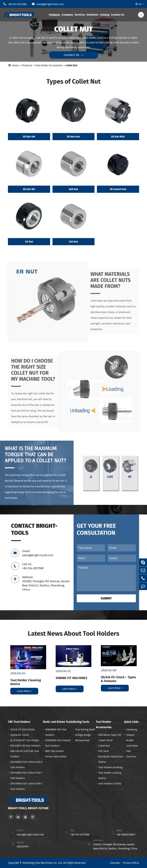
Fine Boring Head (85, 730)
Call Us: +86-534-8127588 (33, 566)
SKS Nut (73, 242)
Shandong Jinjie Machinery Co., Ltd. (42, 863)
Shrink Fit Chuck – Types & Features (118, 679)
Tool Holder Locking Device (110, 775)
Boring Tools (81, 722)
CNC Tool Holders (19, 722)
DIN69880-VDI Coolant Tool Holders (58, 743)
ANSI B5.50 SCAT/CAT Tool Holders (25, 754)
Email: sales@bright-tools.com (38, 553)
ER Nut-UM (29, 137)
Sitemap (115, 863)
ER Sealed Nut (118, 189)
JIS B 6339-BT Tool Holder (25, 740)
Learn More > (24, 691)
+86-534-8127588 (15, 4)
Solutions (92, 15)
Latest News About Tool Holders (73, 634)
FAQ (129, 751)
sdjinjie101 (23, 846)
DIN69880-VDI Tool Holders (56, 732)
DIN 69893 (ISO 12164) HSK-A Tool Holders (26, 765)
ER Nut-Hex (73, 137)
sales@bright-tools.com (48, 4)
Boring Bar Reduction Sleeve (111, 759)
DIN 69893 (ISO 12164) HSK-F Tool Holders (26, 775)
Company (67, 15)
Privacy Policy (131, 863)
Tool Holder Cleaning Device (26, 682)
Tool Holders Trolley (110, 784)
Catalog (105, 15)
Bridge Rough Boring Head (83, 738)
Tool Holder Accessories (49, 65)
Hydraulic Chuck (20, 735)
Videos (130, 735)
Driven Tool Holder (56, 757)
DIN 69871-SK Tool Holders (25, 746)
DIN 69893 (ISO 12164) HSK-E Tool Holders (26, 786)
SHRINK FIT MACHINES (71, 678)
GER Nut (73, 189)
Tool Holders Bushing (110, 767)
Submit (106, 598)
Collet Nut (71, 65)
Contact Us (118, 15)
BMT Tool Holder (55, 751)
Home (15, 65)
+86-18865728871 (126, 835)
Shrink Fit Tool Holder (23, 730)
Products (54, 15)
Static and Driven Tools (58, 722)
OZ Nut (29, 242)
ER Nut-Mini (118, 137)
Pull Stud (104, 751)
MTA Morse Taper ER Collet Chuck (110, 738)
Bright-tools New (132, 743)
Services (80, 15)
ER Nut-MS (29, 189)
